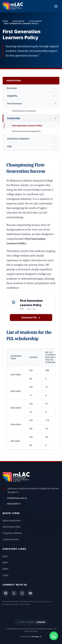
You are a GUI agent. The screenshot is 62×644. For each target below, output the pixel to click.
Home (5, 21)
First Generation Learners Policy (27, 126)
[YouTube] (30, 593)
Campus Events (11, 539)
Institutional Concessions (24, 111)
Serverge (36, 636)
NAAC (6, 569)
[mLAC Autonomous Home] (13, 6)
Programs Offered (12, 533)
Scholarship (35, 21)
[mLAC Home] (17, 477)
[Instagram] (22, 593)
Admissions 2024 (11, 527)
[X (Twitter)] (14, 593)
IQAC (5, 556)
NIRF (5, 562)
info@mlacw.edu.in (17, 498)
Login (5, 575)
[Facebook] (6, 593)
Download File (31, 317)
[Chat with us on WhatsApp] (54, 636)
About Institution (12, 520)
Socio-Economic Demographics (26, 131)
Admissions (19, 21)
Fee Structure (15, 103)
